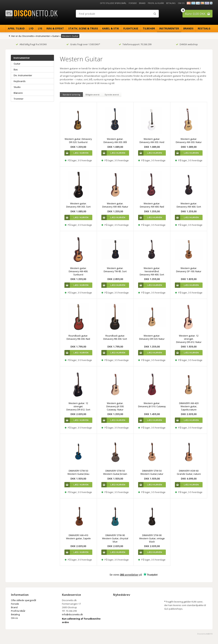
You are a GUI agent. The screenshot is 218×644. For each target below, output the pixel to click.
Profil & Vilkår (156, 3)
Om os (181, 3)
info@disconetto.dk (72, 614)
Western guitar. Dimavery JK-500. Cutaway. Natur (115, 406)
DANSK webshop (187, 44)
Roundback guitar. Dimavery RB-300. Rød (78, 337)
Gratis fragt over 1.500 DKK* (83, 44)
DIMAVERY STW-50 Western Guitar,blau (78, 472)
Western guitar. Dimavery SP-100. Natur (189, 270)
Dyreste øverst (112, 95)
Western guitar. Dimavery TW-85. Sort (115, 270)
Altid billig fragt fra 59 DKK (31, 44)
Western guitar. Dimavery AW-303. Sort (78, 205)
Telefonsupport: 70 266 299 (135, 44)
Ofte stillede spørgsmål (113, 3)
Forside (133, 3)
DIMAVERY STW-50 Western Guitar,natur (152, 472)
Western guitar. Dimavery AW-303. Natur (189, 141)
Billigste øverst (92, 95)
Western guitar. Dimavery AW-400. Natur (115, 205)
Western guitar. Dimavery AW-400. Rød (152, 205)
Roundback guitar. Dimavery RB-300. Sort (115, 337)
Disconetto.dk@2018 (205, 634)
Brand (142, 3)
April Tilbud (16, 28)
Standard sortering (71, 95)
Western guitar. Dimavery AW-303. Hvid (152, 141)
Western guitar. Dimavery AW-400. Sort (189, 205)
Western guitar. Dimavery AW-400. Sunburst (78, 271)
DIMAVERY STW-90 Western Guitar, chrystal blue (115, 538)
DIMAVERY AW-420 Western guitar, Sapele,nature (189, 406)
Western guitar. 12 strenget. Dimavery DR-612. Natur (189, 339)
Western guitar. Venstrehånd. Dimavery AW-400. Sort (152, 271)
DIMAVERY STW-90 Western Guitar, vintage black (152, 538)
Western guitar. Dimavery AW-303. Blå (115, 141)
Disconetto (28, 36)
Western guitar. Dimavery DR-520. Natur (152, 337)
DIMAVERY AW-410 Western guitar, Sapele (78, 537)
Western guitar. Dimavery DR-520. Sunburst (78, 141)
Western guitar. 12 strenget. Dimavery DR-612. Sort (78, 406)
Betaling (171, 3)
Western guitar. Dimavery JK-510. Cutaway (152, 405)
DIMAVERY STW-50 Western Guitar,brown (115, 472)
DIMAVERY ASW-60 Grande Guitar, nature (189, 472)
